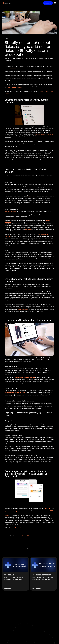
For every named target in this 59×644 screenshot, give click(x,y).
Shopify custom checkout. (15, 88)
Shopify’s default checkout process (43, 134)
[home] (7, 3)
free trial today (19, 528)
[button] (55, 3)
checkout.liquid (31, 197)
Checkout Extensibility (11, 211)
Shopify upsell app (22, 310)
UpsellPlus (13, 68)
